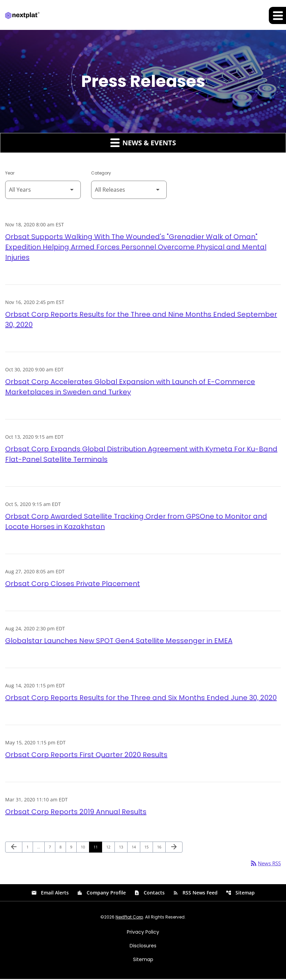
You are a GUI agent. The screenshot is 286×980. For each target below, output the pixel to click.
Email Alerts (50, 894)
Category (101, 173)
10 (85, 847)
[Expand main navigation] (277, 15)
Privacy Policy (143, 933)
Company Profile (101, 894)
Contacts (149, 894)
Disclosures (143, 947)
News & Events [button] (143, 143)
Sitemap (240, 894)
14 (136, 847)
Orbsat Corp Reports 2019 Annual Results (76, 812)
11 (97, 847)
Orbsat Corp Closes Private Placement (73, 584)
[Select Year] (43, 190)
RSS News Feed (195, 894)
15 (148, 847)
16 (161, 847)
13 (123, 847)
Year (10, 173)
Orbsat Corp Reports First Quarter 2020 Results (86, 755)
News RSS (264, 864)
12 (110, 847)
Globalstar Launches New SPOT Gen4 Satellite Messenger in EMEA (119, 641)
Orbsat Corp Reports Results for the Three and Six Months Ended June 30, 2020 (141, 698)
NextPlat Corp (129, 918)
